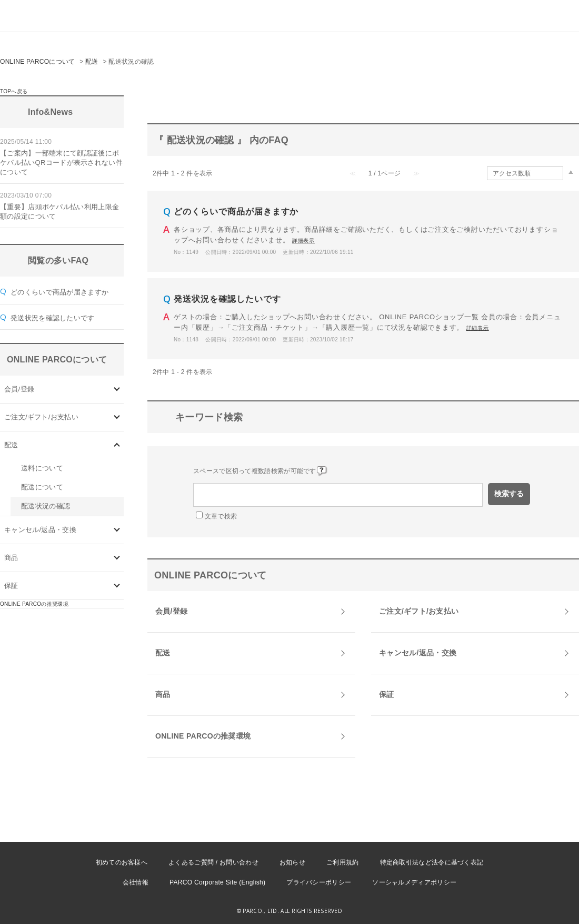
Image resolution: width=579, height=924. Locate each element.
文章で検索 (221, 516)
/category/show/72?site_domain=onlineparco (117, 445)
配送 (92, 62)
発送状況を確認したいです (53, 318)
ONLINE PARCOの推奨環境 (34, 604)
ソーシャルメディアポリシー (414, 882)
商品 (11, 558)
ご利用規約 (343, 862)
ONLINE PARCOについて (38, 62)
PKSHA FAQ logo (521, 907)
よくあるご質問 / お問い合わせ (213, 862)
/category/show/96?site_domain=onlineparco (117, 586)
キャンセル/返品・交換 (40, 530)
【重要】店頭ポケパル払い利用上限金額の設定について (59, 212)
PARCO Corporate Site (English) (217, 882)
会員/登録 (19, 389)
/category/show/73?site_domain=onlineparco (117, 530)
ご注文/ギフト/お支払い (41, 417)
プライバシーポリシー (319, 882)
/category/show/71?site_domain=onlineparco (117, 417)
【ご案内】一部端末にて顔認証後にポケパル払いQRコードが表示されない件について (61, 163)
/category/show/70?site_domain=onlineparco (117, 390)
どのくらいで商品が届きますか (59, 292)
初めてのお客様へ (122, 862)
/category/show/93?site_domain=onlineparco (117, 558)
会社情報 (136, 882)
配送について (42, 487)
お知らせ (292, 862)
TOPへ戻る (14, 91)
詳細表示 (303, 240)
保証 (11, 586)
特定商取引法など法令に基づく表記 (432, 862)
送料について (42, 468)
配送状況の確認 (46, 506)
